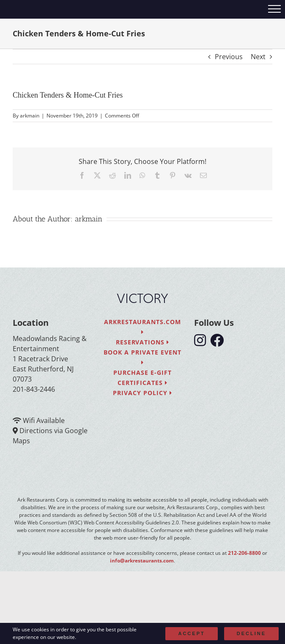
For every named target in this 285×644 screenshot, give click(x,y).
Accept (191, 633)
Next (258, 57)
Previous (229, 57)
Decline (251, 633)
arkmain (30, 116)
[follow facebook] (219, 343)
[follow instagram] (202, 343)
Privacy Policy (142, 393)
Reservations (143, 342)
